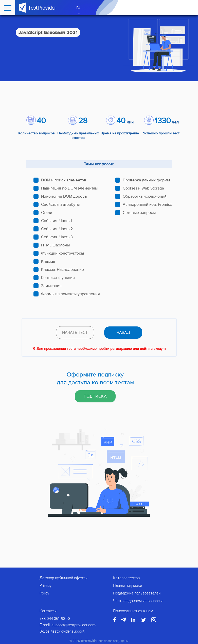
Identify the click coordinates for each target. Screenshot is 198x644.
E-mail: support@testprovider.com (68, 625)
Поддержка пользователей (137, 593)
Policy (44, 593)
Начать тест (75, 333)
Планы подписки (128, 585)
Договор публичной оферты (64, 578)
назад (123, 333)
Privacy (46, 585)
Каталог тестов (126, 578)
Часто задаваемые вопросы (138, 601)
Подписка (95, 396)
